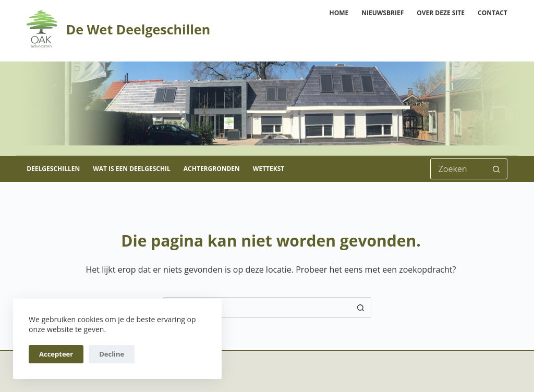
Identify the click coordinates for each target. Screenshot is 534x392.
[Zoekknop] (496, 169)
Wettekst (269, 169)
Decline (112, 354)
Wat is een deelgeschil (132, 169)
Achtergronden (212, 169)
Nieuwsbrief (383, 13)
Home (339, 13)
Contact (493, 13)
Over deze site (441, 13)
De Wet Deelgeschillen (138, 29)
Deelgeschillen (53, 169)
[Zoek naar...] (458, 169)
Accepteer (56, 354)
